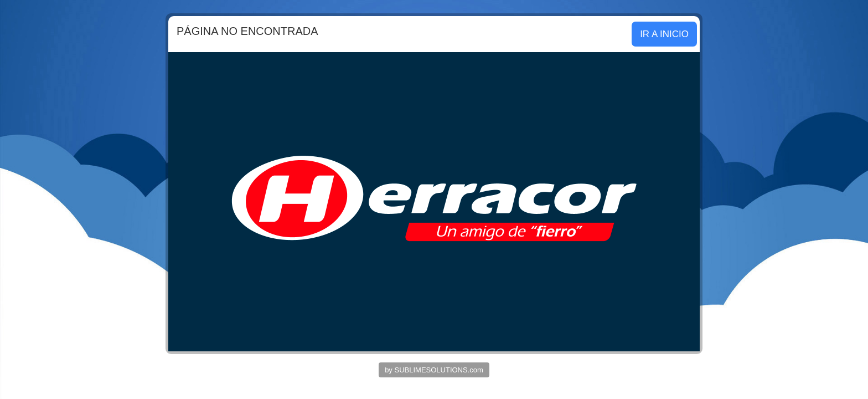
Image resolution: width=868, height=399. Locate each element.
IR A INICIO (664, 34)
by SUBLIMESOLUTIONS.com (434, 370)
